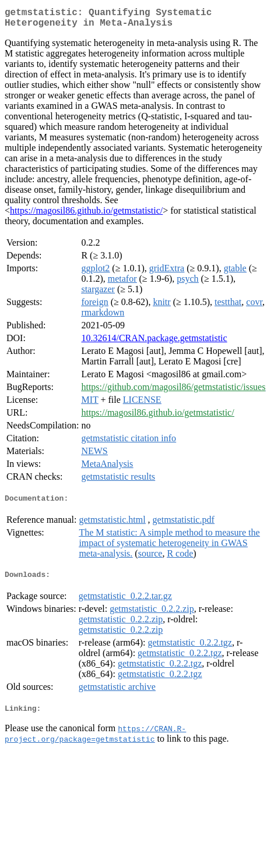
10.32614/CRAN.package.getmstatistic (154, 343)
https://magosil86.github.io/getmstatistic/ (86, 215)
